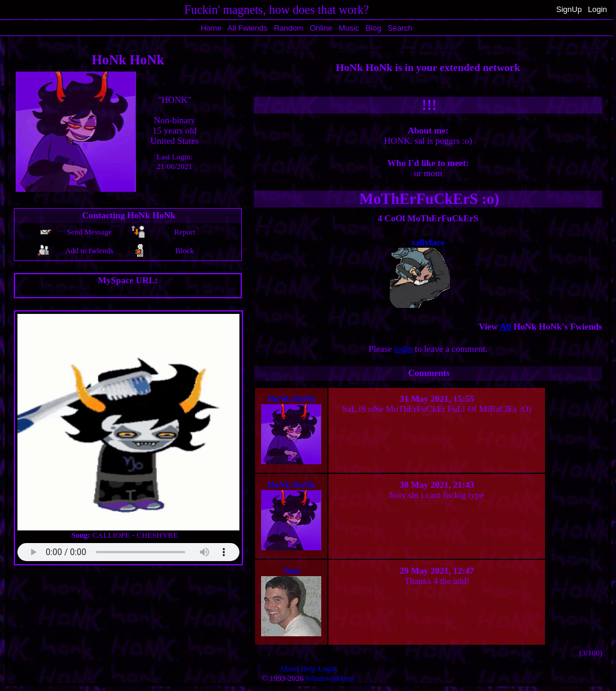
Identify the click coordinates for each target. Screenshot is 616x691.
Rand (288, 28)
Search (400, 28)
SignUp (569, 9)
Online (321, 28)
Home (211, 28)
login (403, 349)
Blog (374, 28)
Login (597, 9)
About (289, 668)
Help (308, 668)
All (247, 28)
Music (349, 28)
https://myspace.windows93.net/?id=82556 (128, 290)
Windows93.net (330, 678)
